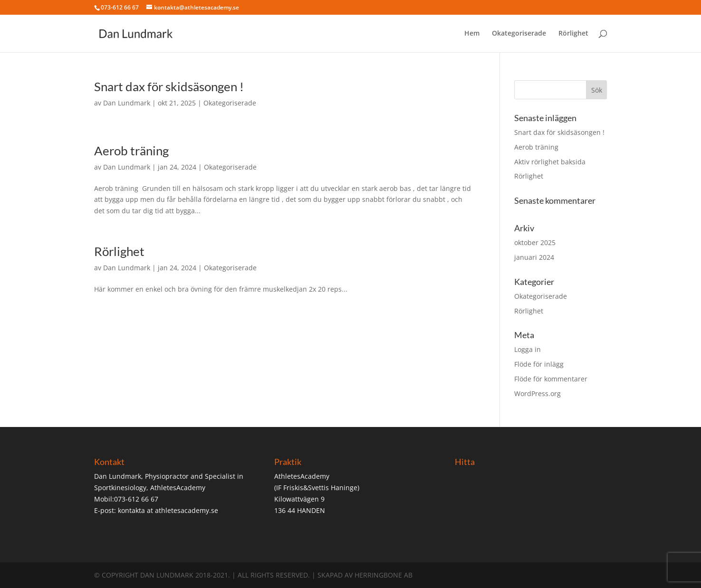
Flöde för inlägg (539, 364)
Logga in (528, 349)
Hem (472, 34)
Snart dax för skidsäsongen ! (169, 86)
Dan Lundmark (127, 103)
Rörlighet (573, 34)
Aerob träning (131, 151)
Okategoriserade (519, 34)
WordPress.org (538, 394)
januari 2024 (534, 257)
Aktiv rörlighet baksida (550, 162)
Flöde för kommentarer (551, 379)
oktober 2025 (535, 242)
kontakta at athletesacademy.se (168, 510)
